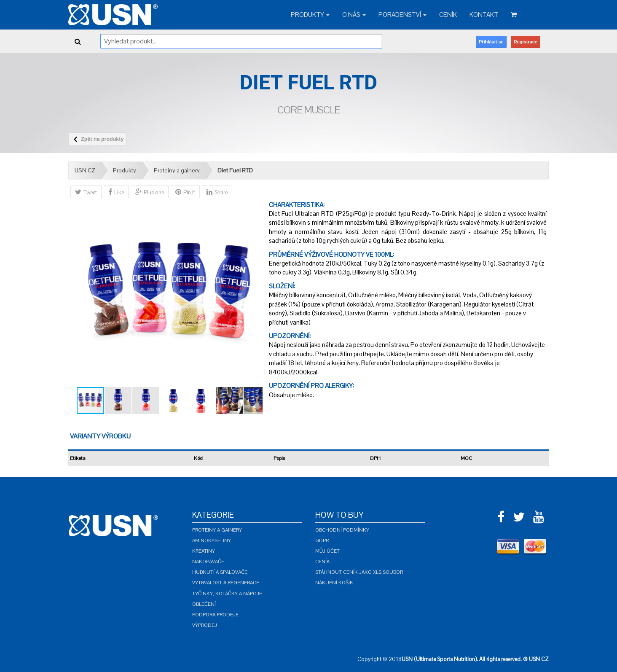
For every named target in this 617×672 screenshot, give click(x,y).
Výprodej (205, 625)
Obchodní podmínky (342, 530)
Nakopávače (208, 562)
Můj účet (327, 551)
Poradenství (402, 15)
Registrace (526, 42)
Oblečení (204, 604)
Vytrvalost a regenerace (226, 583)
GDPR (322, 540)
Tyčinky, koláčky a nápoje (227, 594)
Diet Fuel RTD (235, 170)
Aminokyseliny (212, 540)
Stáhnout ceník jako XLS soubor (359, 572)
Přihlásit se (491, 42)
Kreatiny (204, 551)
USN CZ (85, 170)
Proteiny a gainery (177, 170)
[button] (255, 293)
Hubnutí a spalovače (220, 572)
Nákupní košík (334, 583)
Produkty (310, 15)
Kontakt (484, 15)
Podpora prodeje (215, 615)
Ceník (448, 15)
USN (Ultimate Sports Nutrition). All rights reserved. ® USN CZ (475, 659)
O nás (354, 15)
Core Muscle (308, 110)
